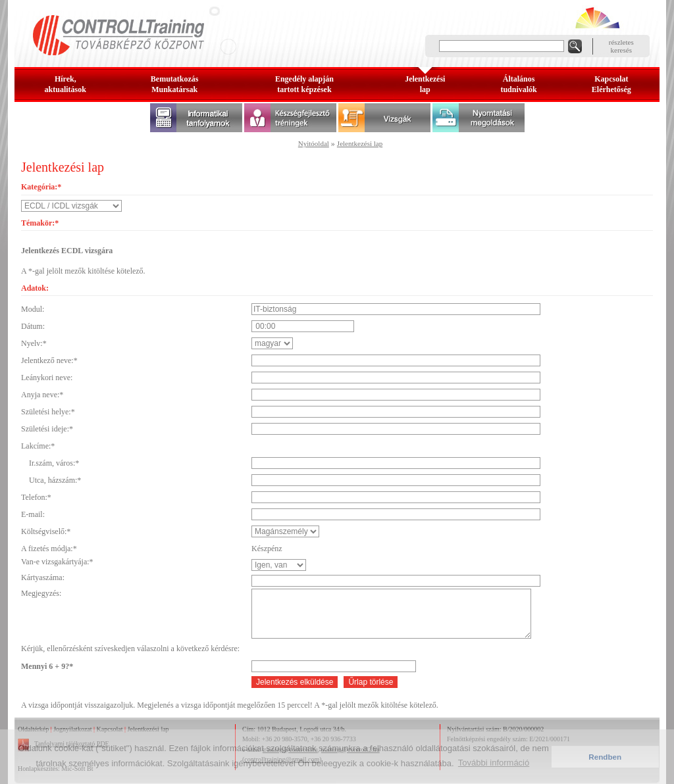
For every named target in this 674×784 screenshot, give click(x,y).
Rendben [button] (605, 757)
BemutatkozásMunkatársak (175, 84)
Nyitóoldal (314, 143)
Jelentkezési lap (360, 143)
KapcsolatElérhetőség (611, 84)
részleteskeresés (621, 46)
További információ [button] (494, 763)
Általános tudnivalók (518, 84)
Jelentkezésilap (425, 84)
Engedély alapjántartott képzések (304, 84)
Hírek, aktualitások (65, 84)
